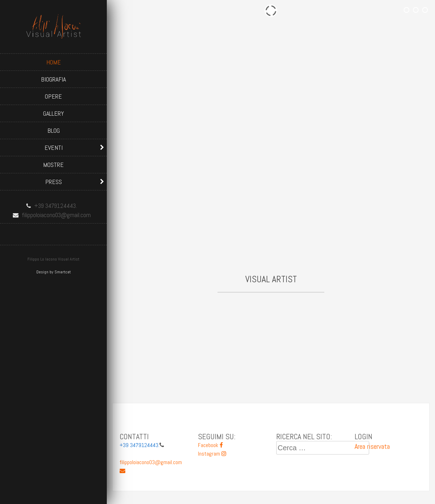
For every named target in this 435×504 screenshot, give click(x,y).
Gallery (54, 113)
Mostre (53, 165)
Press (54, 182)
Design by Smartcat (54, 272)
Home (54, 62)
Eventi (54, 148)
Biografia (53, 79)
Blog (54, 130)
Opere (53, 96)
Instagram (212, 454)
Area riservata (372, 446)
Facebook (210, 445)
